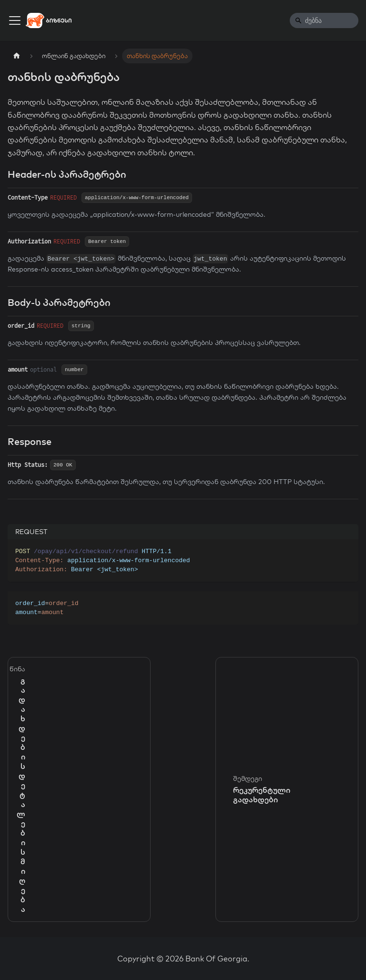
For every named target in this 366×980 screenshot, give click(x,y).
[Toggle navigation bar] (15, 20)
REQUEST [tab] (31, 532)
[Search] (324, 20)
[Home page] (17, 56)
